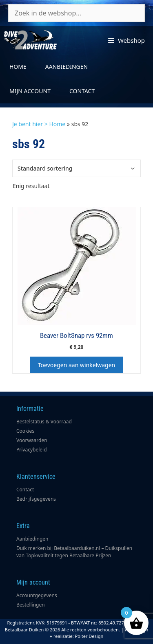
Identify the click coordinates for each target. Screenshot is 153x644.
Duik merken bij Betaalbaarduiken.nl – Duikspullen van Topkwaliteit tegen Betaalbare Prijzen (74, 552)
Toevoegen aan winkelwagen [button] (76, 365)
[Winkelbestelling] (76, 168)
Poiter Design (89, 636)
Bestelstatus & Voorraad (44, 422)
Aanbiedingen (67, 67)
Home (18, 67)
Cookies (25, 431)
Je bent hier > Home (39, 124)
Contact (82, 91)
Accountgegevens (37, 595)
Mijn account (30, 91)
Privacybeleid (32, 450)
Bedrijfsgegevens (36, 499)
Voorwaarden (32, 440)
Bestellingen (31, 605)
